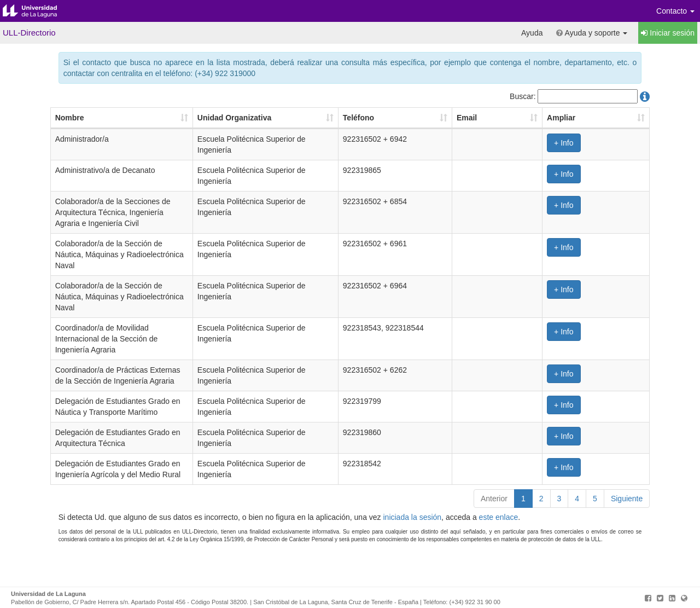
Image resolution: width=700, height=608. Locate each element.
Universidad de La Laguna (38, 11)
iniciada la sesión (412, 554)
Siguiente (627, 536)
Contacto (675, 11)
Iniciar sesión (668, 33)
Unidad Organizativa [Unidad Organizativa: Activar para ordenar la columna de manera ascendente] (212, 118)
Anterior (494, 536)
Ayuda (532, 33)
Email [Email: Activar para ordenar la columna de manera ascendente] (532, 118)
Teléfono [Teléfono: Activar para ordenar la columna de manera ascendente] (409, 118)
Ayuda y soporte (592, 33)
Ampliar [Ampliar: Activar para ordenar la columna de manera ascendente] (597, 118)
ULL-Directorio (29, 33)
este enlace (499, 554)
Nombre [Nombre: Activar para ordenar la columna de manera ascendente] (70, 118)
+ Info (599, 143)
